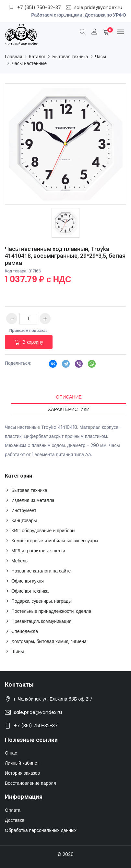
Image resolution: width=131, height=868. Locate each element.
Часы (101, 57)
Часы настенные (29, 63)
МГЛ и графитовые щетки (38, 551)
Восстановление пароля (30, 783)
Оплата (13, 810)
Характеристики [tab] (69, 409)
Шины (18, 651)
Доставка (15, 820)
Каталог (37, 57)
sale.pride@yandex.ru (38, 712)
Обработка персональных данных (41, 830)
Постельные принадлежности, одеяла (51, 611)
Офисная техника (30, 591)
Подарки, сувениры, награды (42, 601)
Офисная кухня (28, 581)
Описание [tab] (69, 397)
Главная (13, 57)
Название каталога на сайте (41, 571)
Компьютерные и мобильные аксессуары (55, 541)
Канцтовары (24, 520)
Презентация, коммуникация (41, 621)
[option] (65, 223)
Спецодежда (25, 631)
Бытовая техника (70, 57)
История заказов (22, 773)
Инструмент (24, 510)
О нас (11, 753)
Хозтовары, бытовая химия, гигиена (49, 641)
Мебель (19, 561)
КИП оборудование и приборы (43, 531)
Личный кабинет (22, 763)
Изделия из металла (33, 500)
